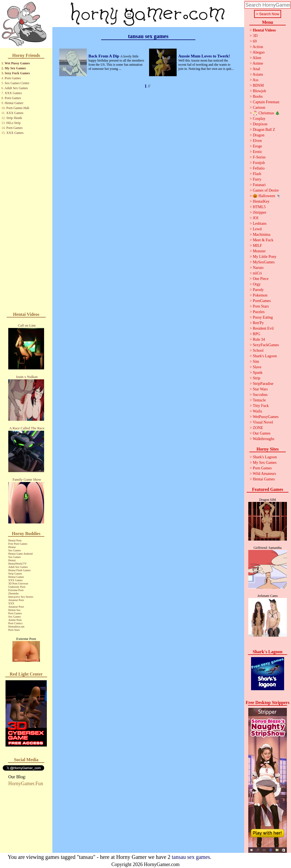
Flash (257, 174)
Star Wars (260, 389)
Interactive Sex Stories (21, 597)
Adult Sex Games (16, 88)
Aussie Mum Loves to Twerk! (204, 56)
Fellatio (259, 168)
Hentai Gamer (14, 103)
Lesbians (260, 223)
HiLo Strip (14, 123)
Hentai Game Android (20, 554)
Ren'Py (258, 323)
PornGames (262, 301)
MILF (257, 246)
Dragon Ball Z (264, 130)
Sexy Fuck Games (17, 73)
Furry (257, 179)
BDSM (258, 85)
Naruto (258, 268)
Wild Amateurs (264, 474)
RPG (256, 334)
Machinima (262, 235)
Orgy (257, 284)
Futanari (259, 185)
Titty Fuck (261, 406)
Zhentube (14, 593)
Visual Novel (263, 422)
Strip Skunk (14, 118)
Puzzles (259, 312)
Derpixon (260, 124)
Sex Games (14, 550)
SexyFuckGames (266, 345)
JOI (255, 218)
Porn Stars (14, 630)
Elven (257, 141)
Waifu (257, 411)
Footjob (259, 163)
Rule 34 (259, 339)
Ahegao (259, 52)
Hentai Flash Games (19, 570)
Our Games (262, 433)
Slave (257, 367)
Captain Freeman (266, 102)
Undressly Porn (17, 587)
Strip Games (15, 574)
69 (255, 41)
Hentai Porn (15, 540)
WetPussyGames (266, 417)
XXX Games (13, 93)
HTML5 (259, 207)
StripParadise (263, 384)
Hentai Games (16, 577)
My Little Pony (265, 257)
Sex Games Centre (17, 83)
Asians (258, 74)
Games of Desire (266, 190)
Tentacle (259, 400)
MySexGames (264, 262)
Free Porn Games (18, 544)
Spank (258, 373)
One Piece (261, 279)
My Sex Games (15, 68)
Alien (257, 58)
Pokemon (260, 295)
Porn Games (13, 78)
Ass (256, 80)
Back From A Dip (104, 56)
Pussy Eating (263, 317)
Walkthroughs (263, 439)
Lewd (257, 229)
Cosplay (259, 119)
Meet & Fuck (263, 240)
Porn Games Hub (18, 108)
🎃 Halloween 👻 (267, 196)
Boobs (258, 96)
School (258, 350)
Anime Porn (15, 620)
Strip (256, 378)
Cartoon (259, 108)
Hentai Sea (14, 610)
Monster (259, 251)
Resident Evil (263, 328)
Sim (256, 362)
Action (258, 47)
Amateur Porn (16, 600)
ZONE (258, 428)
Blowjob (259, 91)
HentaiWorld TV (17, 564)
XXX (11, 603)
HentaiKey (261, 201)
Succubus (260, 395)
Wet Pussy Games (17, 63)
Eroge (257, 146)
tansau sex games (191, 857)
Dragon (258, 135)
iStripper (259, 212)
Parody (258, 290)
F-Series (259, 157)
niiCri (257, 273)
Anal (256, 69)
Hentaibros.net (16, 627)
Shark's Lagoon (265, 356)
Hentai (12, 547)
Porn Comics (15, 623)
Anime (258, 63)
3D (255, 36)
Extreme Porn (16, 590)
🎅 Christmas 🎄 (266, 113)
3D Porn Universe (18, 583)
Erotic (257, 152)
